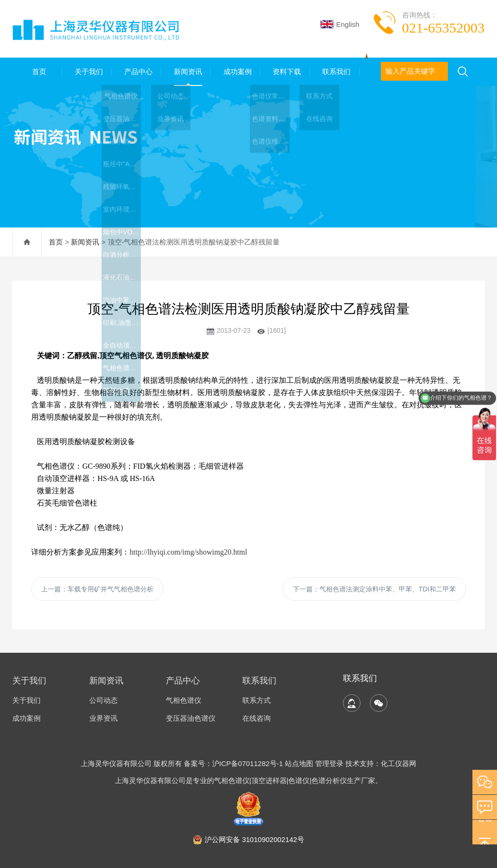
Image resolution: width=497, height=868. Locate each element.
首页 (37, 72)
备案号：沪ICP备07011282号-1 (234, 763)
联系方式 (257, 700)
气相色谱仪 (184, 700)
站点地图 (299, 763)
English (340, 24)
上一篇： (97, 589)
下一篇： (374, 589)
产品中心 (137, 72)
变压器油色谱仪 (191, 718)
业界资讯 (103, 718)
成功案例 (235, 72)
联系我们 (334, 72)
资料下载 (285, 72)
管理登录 (329, 763)
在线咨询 (257, 718)
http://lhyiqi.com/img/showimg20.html (188, 552)
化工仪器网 (398, 763)
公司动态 (103, 700)
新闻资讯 (186, 72)
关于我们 (87, 72)
